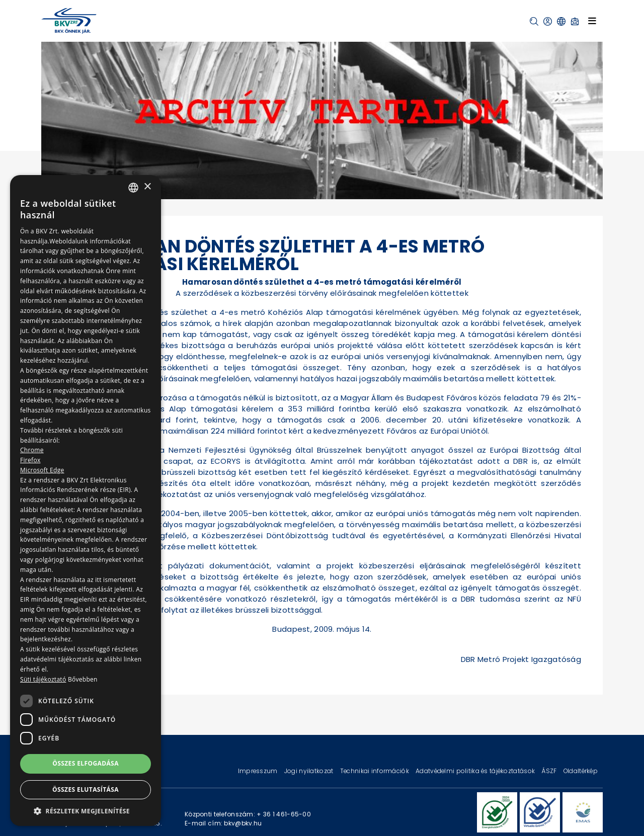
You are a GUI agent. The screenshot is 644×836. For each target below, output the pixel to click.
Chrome (32, 450)
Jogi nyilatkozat (310, 771)
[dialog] (86, 500)
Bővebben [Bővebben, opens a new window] (83, 679)
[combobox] (133, 188)
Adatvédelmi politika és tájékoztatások (476, 771)
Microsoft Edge (42, 470)
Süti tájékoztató (43, 679)
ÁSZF (550, 771)
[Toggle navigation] (592, 21)
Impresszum (259, 771)
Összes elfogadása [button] (86, 763)
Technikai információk (375, 771)
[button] (534, 21)
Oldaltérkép (581, 771)
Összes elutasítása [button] (86, 789)
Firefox (30, 460)
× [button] (147, 187)
